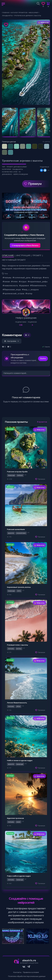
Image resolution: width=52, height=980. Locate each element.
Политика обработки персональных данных (27, 976)
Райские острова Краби (17, 472)
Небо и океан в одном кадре (20, 760)
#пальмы (7, 278)
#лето (46, 278)
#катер (29, 294)
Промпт (37, 255)
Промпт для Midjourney (17, 167)
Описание (8, 255)
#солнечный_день (21, 278)
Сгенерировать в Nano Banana (25, 245)
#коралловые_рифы (38, 282)
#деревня (24, 286)
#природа (37, 278)
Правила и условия (31, 972)
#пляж (14, 282)
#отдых (23, 282)
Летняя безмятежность (17, 703)
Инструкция (23, 255)
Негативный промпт (14, 260)
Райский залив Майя (16, 529)
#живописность (10, 286)
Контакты (17, 972)
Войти (43, 359)
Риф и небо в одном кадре (19, 876)
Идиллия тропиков (15, 818)
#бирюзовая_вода (12, 290)
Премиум (35, 184)
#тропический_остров (13, 294)
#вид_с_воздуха (30, 290)
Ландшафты (18, 169)
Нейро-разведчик (21, 174)
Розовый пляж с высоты (17, 645)
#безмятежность (38, 286)
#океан (6, 282)
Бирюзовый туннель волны (19, 587)
